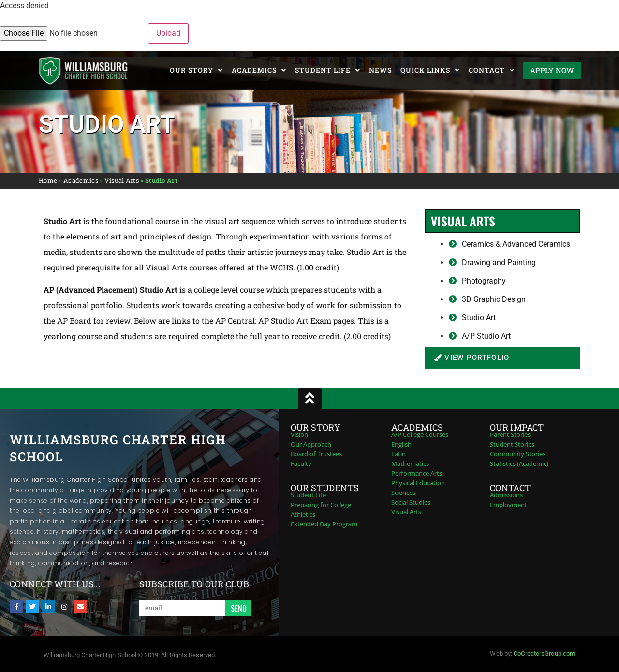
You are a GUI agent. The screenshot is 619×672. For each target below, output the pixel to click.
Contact (492, 70)
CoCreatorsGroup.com (544, 653)
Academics (259, 70)
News (380, 70)
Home (48, 180)
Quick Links (430, 70)
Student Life (328, 70)
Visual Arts (122, 180)
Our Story (196, 70)
